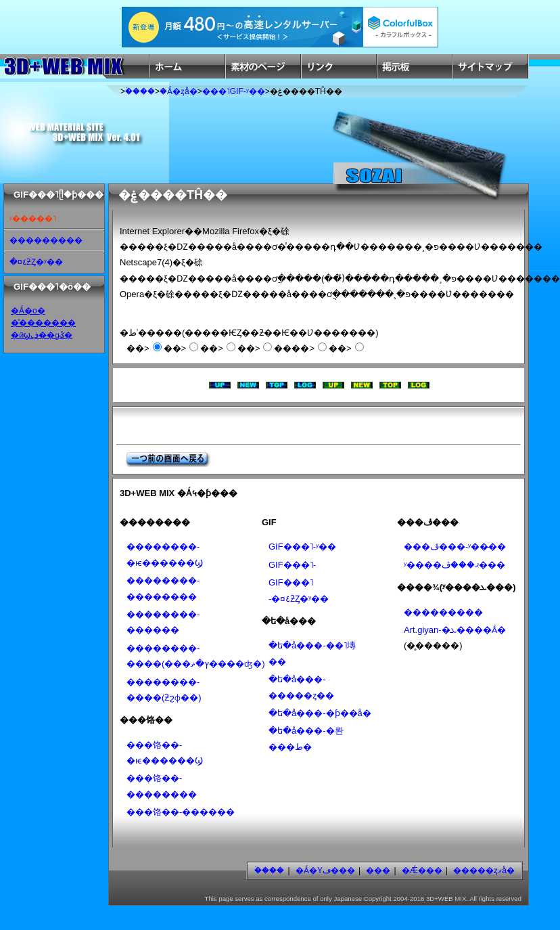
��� (378, 870)
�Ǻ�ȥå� (179, 91)
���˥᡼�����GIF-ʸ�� (234, 91)
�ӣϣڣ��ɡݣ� (42, 335)
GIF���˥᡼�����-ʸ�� (302, 547)
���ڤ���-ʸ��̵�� (455, 547)
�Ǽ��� (422, 870)
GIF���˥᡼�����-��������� (292, 565)
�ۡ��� (140, 91)
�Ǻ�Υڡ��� (325, 870)
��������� (46, 240)
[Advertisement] (285, 425)
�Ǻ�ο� (28, 311)
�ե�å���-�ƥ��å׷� (320, 713)
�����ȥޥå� (484, 870)
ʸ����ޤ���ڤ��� (454, 565)
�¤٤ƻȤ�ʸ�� (36, 262)
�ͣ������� (43, 323)
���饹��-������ (181, 812)
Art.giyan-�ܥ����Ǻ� (455, 630)
